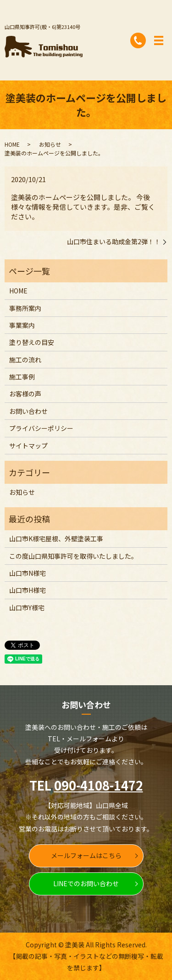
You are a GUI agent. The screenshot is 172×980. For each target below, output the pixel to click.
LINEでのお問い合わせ (86, 883)
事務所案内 (25, 308)
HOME (12, 144)
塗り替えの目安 (32, 342)
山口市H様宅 (28, 590)
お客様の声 (25, 394)
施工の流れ (25, 360)
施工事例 (22, 377)
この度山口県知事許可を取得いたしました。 (73, 556)
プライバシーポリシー (41, 428)
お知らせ (50, 144)
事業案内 (22, 325)
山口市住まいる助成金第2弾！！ (114, 242)
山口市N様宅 (28, 573)
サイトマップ (28, 446)
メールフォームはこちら (86, 855)
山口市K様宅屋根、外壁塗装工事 (56, 539)
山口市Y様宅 (27, 607)
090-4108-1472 (99, 785)
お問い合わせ (28, 411)
